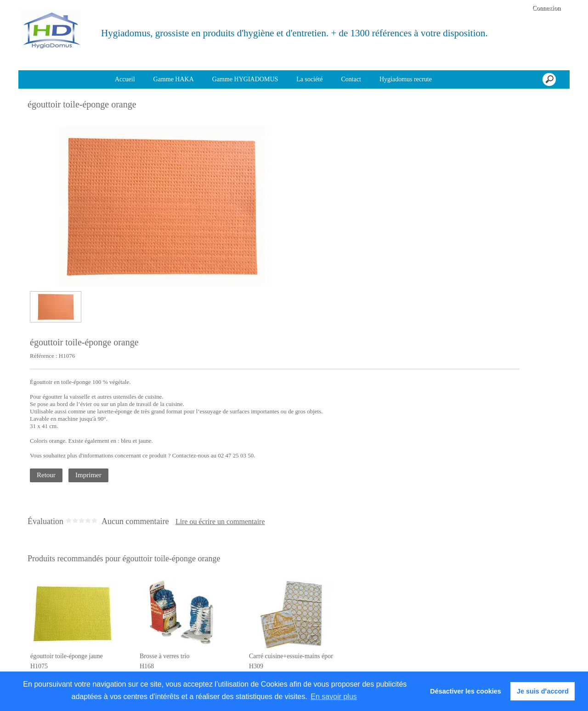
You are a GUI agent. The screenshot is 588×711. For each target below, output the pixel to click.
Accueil (125, 79)
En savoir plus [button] (334, 697)
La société (309, 79)
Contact (351, 79)
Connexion (546, 8)
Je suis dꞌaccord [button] (543, 691)
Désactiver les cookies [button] (465, 691)
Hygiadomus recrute (406, 79)
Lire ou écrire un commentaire (220, 522)
